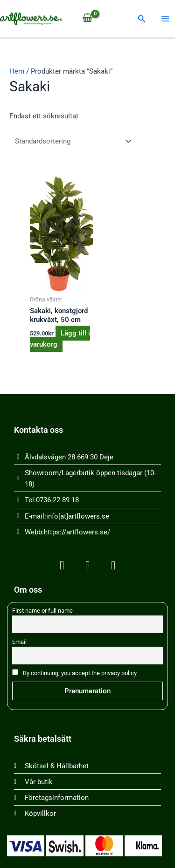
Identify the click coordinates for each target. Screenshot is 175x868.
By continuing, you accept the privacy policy (74, 673)
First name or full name (42, 611)
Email (19, 642)
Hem (17, 71)
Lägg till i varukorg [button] (60, 339)
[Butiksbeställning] (71, 141)
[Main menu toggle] (165, 19)
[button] (142, 19)
